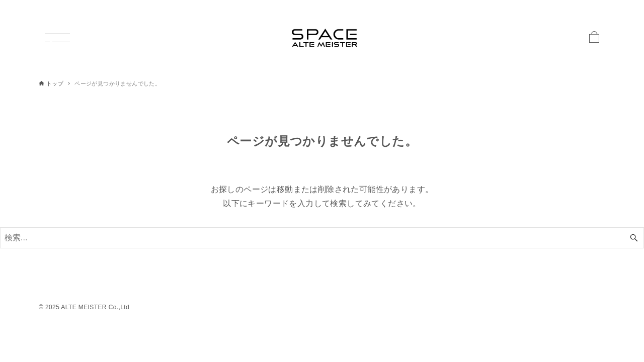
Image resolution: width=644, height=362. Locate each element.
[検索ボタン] (634, 238)
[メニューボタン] (57, 38)
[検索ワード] (322, 238)
